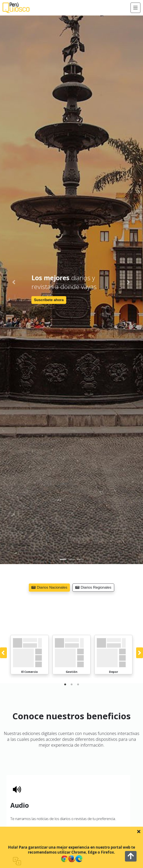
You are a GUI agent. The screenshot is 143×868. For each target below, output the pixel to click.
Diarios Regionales (93, 587)
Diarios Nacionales (49, 587)
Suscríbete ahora (49, 300)
